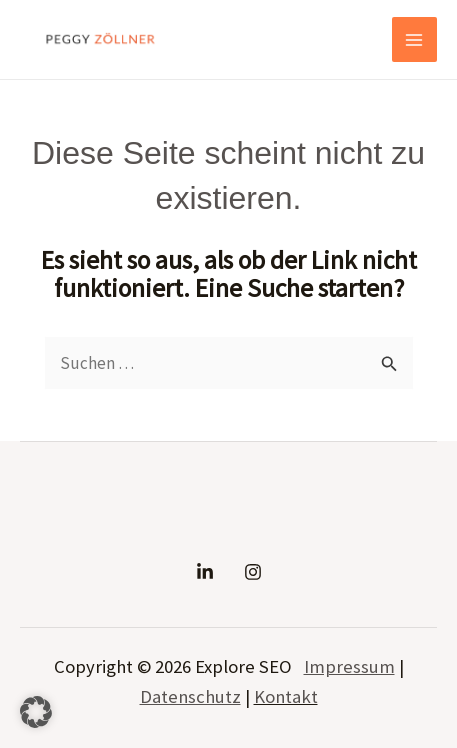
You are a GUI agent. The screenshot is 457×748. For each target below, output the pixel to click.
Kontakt (286, 696)
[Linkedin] (205, 572)
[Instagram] (253, 572)
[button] (36, 712)
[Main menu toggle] (415, 40)
